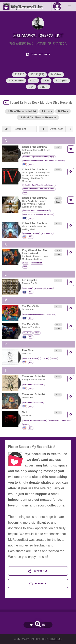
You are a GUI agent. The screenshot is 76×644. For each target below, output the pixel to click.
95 (37, 74)
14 (56, 74)
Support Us (38, 571)
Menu (70, 6)
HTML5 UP (55, 639)
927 (19, 74)
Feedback (38, 584)
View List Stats (38, 55)
